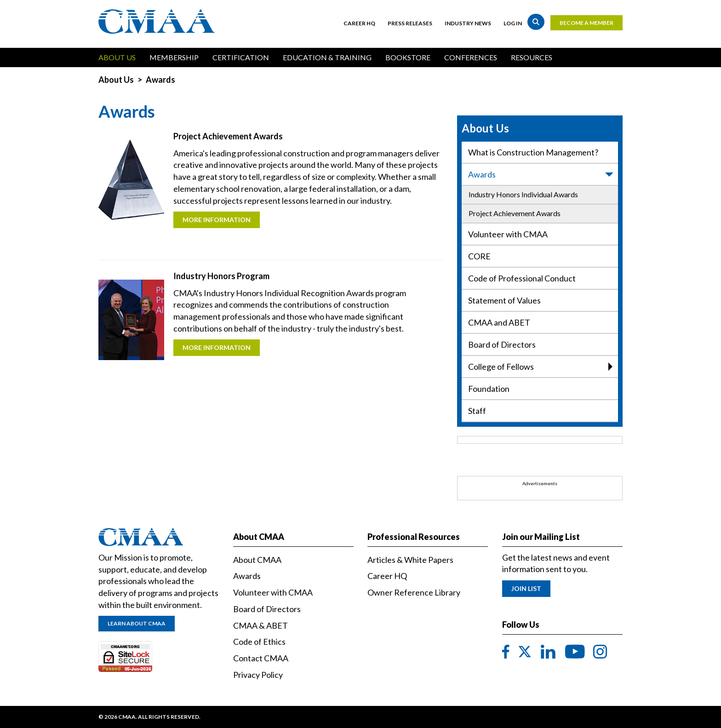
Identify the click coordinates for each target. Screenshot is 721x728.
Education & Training (327, 57)
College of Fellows (540, 367)
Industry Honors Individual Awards (523, 194)
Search (536, 22)
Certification (241, 57)
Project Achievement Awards (515, 213)
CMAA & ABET (260, 625)
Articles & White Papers (410, 560)
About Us (117, 57)
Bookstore (408, 57)
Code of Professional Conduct (522, 278)
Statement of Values (504, 300)
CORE (479, 256)
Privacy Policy (258, 675)
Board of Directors (502, 344)
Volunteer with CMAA (508, 234)
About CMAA (257, 560)
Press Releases (410, 23)
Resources (532, 57)
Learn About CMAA (137, 623)
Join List (526, 588)
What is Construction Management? (533, 152)
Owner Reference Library (414, 592)
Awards (541, 174)
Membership (174, 57)
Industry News (468, 23)
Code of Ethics (259, 642)
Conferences (471, 57)
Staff (477, 411)
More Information (217, 220)
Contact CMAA (261, 658)
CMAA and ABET (499, 322)
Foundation (489, 389)
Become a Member (587, 23)
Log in (513, 23)
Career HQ (359, 23)
